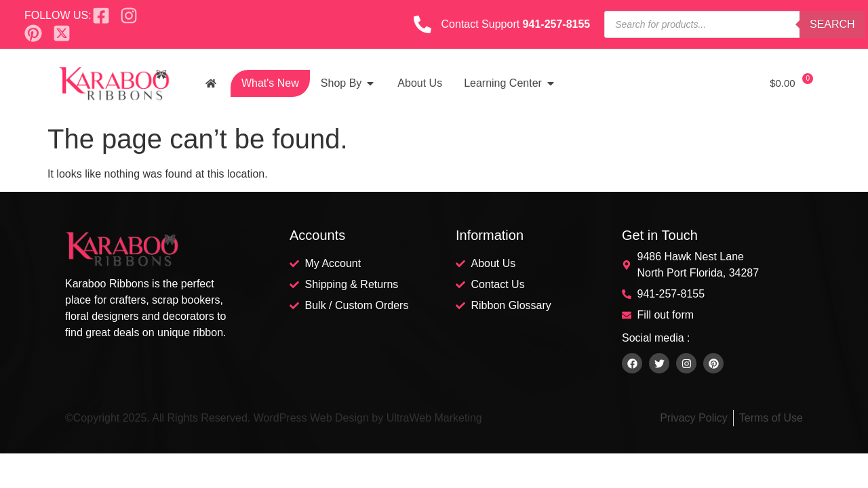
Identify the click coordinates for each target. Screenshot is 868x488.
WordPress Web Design (311, 418)
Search (832, 24)
